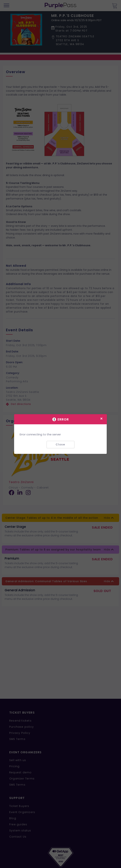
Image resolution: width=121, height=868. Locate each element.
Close (60, 444)
